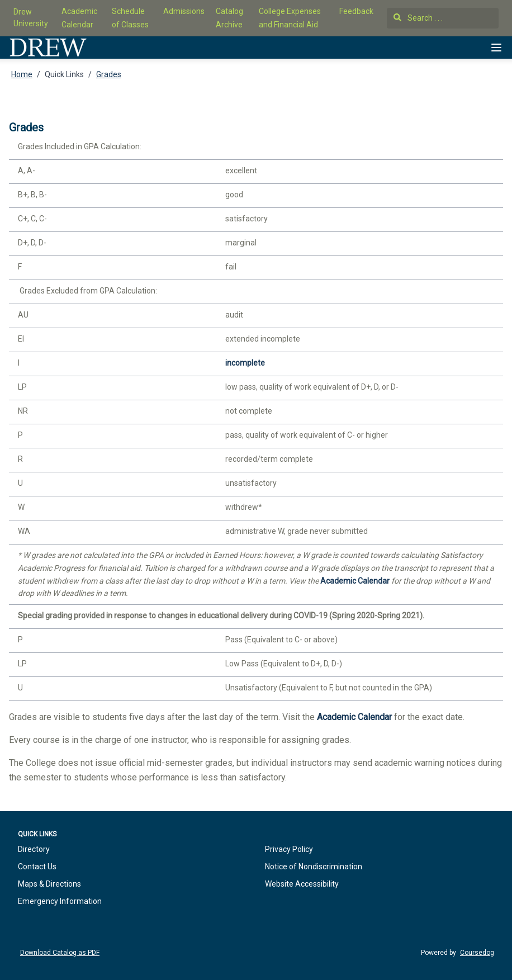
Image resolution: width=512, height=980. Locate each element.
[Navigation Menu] (496, 48)
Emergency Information (60, 901)
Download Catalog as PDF (60, 953)
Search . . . (418, 18)
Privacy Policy (289, 849)
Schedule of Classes (130, 18)
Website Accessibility (302, 884)
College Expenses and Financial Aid (290, 18)
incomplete (245, 363)
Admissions (184, 11)
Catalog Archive (229, 18)
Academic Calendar (79, 18)
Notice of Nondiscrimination (314, 867)
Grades (109, 74)
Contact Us (37, 867)
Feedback (356, 11)
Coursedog (477, 953)
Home (22, 74)
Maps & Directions (49, 884)
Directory (34, 849)
